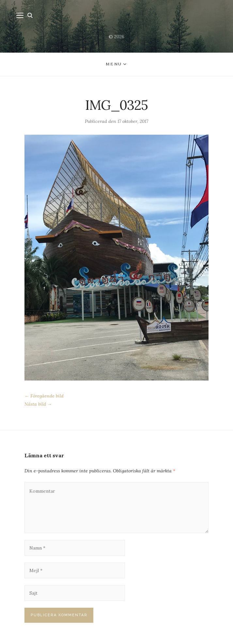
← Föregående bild (44, 396)
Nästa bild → (38, 404)
